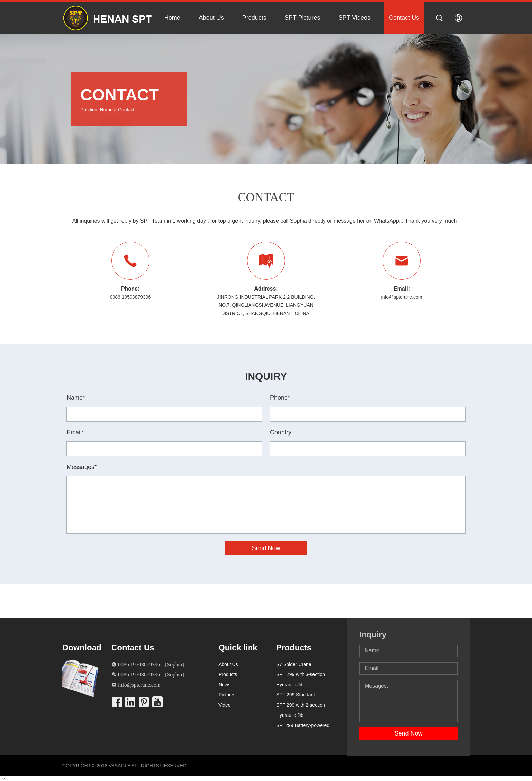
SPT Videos (355, 18)
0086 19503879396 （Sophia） (153, 664)
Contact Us (404, 18)
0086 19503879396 (130, 297)
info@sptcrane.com (402, 297)
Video (225, 705)
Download (81, 647)
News (224, 685)
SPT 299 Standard (296, 695)
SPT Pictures (302, 18)
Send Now (408, 733)
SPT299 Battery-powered (303, 725)
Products (254, 18)
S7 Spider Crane (294, 664)
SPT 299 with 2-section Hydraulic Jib (301, 710)
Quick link (238, 647)
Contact (126, 110)
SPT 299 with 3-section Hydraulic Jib (301, 680)
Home (172, 18)
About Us (211, 18)
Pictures (227, 695)
